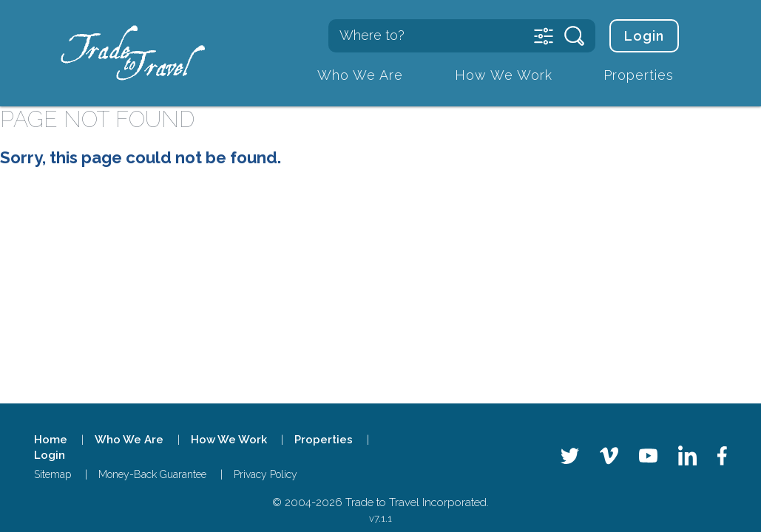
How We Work (504, 75)
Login (644, 36)
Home (51, 440)
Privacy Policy (265, 474)
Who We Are (360, 75)
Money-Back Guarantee (152, 474)
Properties (639, 75)
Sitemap (53, 474)
